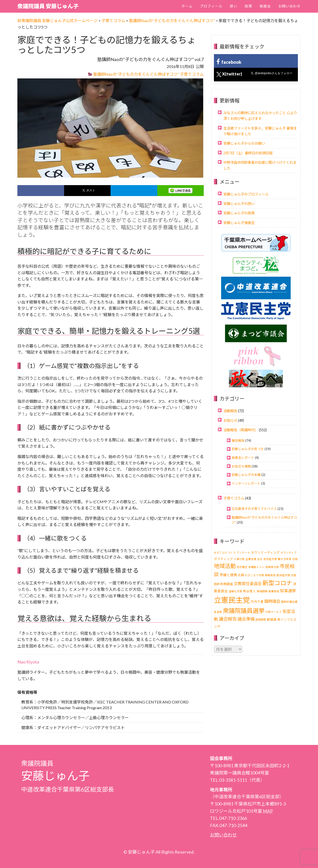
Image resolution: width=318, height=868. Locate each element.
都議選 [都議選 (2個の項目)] (272, 619)
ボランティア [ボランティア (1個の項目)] (289, 552)
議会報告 (238, 440)
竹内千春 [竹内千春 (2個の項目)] (257, 602)
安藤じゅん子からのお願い (244, 143)
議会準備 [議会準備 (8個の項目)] (246, 619)
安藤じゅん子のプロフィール (246, 194)
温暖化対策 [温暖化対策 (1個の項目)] (235, 591)
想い (234, 6)
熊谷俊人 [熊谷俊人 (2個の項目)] (249, 591)
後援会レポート (243, 458)
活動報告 (230, 411)
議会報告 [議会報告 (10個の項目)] (228, 619)
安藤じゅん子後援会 (239, 223)
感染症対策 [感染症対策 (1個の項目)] (283, 575)
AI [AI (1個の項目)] (215, 552)
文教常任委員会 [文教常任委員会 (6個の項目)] (248, 584)
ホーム (187, 6)
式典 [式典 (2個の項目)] (241, 575)
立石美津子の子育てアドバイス (254, 509)
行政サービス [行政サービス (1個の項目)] (274, 612)
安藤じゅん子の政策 (239, 213)
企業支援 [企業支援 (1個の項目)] (251, 559)
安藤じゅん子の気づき (248, 449)
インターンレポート (246, 483)
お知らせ (230, 420)
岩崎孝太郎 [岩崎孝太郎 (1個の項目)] (272, 567)
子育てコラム (192, 74)
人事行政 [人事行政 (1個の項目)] (239, 559)
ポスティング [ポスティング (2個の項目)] (223, 559)
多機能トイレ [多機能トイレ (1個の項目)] (256, 567)
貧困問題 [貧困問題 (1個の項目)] (261, 619)
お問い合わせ (289, 6)
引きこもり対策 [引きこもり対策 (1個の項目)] (255, 575)
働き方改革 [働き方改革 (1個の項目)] (285, 559)
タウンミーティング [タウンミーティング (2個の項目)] (265, 552)
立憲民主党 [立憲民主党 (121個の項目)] (232, 600)
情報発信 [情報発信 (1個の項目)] (270, 575)
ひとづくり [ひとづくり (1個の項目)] (229, 552)
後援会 (265, 6)
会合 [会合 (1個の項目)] (260, 559)
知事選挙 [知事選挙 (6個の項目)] (288, 591)
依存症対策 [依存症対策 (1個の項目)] (270, 559)
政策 (248, 6)
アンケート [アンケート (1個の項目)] (243, 552)
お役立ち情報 (241, 466)
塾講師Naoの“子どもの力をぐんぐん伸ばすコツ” (136, 74)
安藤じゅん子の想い (239, 204)
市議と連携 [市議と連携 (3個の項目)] (228, 575)
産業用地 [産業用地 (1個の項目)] (274, 591)
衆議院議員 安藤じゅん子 (48, 6)
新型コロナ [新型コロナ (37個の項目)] (277, 583)
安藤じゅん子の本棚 (246, 475)
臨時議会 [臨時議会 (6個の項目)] (272, 601)
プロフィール (211, 6)
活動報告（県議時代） (241, 430)
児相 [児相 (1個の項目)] (295, 559)
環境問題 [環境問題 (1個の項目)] (262, 591)
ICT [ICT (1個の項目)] (219, 552)
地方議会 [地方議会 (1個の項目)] (242, 567)
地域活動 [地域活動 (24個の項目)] (225, 566)
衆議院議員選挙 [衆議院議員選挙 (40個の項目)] (244, 611)
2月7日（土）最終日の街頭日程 (248, 153)
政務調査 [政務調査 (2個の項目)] (227, 584)
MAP (268, 811)
